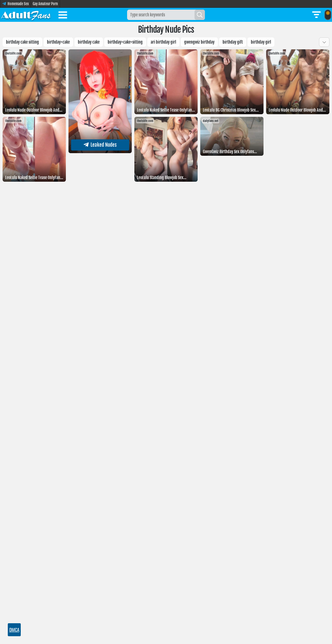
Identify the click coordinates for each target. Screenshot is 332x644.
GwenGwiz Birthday (199, 42)
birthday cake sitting (22, 42)
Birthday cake (89, 42)
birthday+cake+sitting (125, 42)
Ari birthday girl (163, 42)
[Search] (200, 15)
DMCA (14, 630)
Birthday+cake (58, 42)
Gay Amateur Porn (45, 4)
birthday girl (261, 42)
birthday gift (233, 42)
